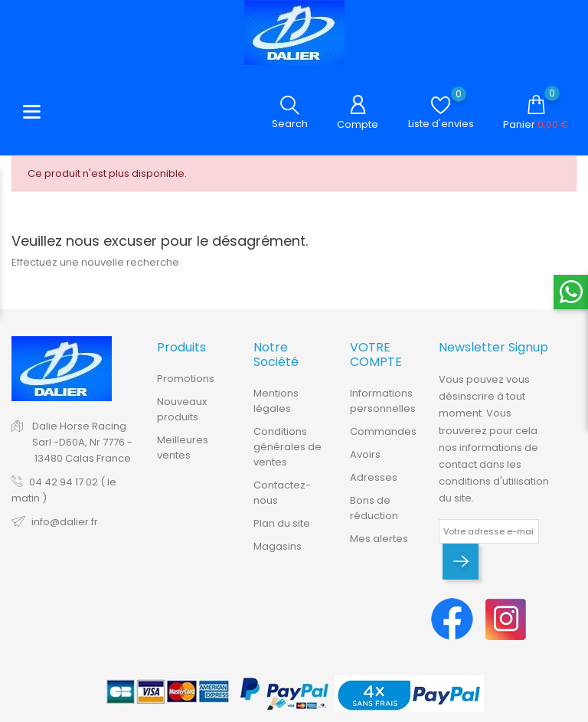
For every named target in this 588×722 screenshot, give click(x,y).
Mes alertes (379, 539)
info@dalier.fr (65, 522)
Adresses (374, 477)
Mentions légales (276, 401)
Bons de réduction (374, 508)
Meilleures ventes (183, 448)
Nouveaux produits (182, 409)
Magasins (278, 546)
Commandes (383, 431)
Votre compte (376, 354)
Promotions (186, 379)
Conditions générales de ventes (287, 447)
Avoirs (365, 454)
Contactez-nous (282, 493)
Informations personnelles (383, 401)
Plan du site (282, 523)
